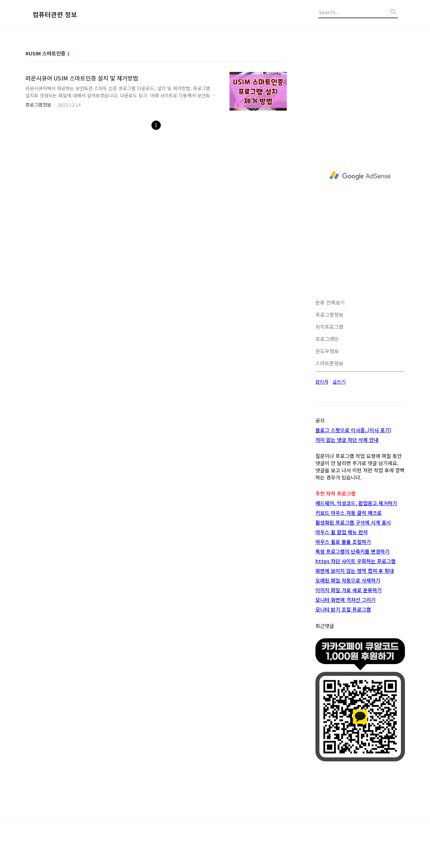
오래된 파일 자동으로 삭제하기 (348, 580)
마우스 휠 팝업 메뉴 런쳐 (342, 532)
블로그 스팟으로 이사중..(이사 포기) (353, 430)
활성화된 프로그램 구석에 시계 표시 (353, 522)
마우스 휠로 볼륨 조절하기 (343, 542)
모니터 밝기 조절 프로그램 (343, 609)
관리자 (322, 382)
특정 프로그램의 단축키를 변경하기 (352, 551)
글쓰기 (339, 382)
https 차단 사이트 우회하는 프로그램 (356, 561)
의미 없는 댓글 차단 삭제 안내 (347, 440)
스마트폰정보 (329, 363)
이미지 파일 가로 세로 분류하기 (349, 590)
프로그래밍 (327, 339)
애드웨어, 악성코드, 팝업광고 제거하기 (356, 503)
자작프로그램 (329, 327)
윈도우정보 (327, 351)
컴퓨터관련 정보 (55, 15)
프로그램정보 (38, 105)
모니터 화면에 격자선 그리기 (346, 600)
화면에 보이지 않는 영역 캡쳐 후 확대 (355, 571)
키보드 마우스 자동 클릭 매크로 (349, 513)
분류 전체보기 (330, 302)
